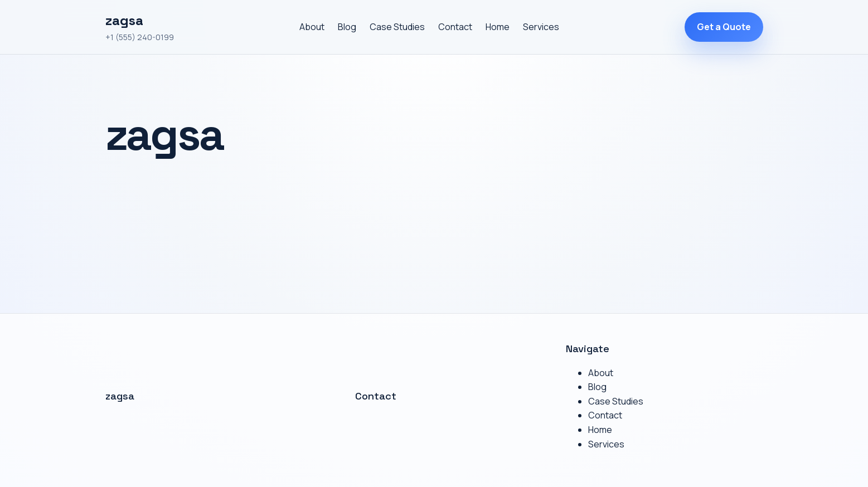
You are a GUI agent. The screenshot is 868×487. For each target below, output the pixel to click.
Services (541, 27)
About (312, 27)
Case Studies (397, 27)
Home (498, 27)
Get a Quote (724, 27)
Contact (455, 27)
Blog (347, 27)
